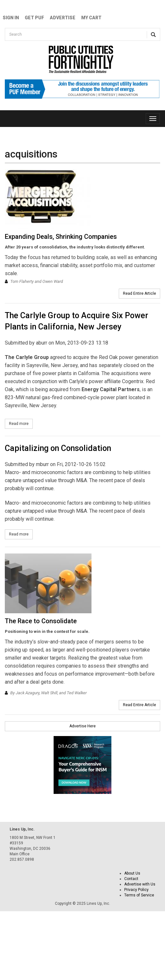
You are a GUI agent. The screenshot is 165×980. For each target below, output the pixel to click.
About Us (132, 873)
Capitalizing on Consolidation (58, 448)
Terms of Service (139, 895)
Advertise (63, 18)
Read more (21, 423)
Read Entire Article (139, 293)
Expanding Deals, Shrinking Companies (61, 237)
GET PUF (34, 18)
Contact (131, 879)
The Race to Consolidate (41, 621)
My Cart (91, 18)
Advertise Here (82, 726)
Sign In (11, 18)
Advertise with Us (140, 884)
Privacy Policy (136, 890)
